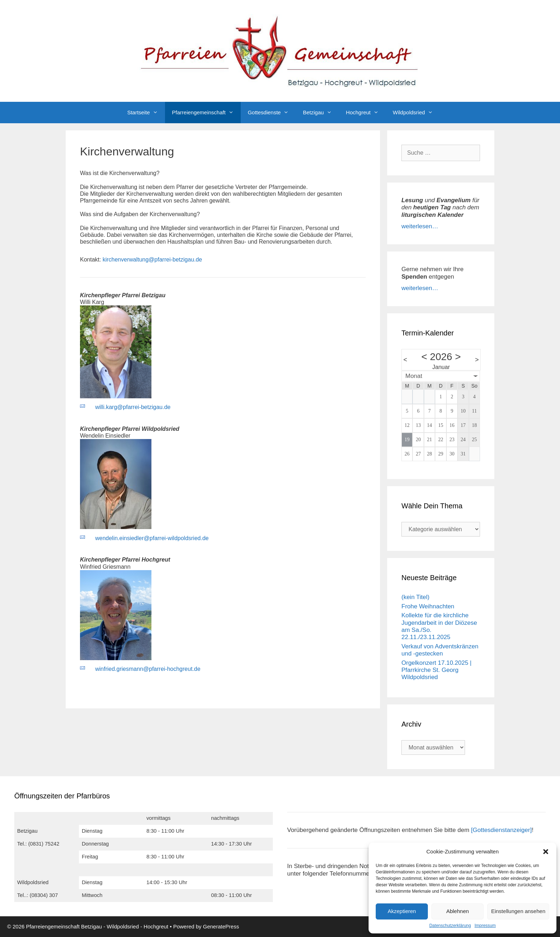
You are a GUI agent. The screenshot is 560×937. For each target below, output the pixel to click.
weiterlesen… (420, 226)
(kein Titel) (415, 597)
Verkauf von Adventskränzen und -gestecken (440, 650)
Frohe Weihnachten (428, 606)
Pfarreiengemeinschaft (206, 113)
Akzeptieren (402, 911)
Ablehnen (457, 911)
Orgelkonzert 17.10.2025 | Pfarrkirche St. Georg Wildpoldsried (436, 670)
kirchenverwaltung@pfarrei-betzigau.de (152, 260)
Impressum (485, 926)
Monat (414, 376)
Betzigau (321, 113)
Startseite (146, 113)
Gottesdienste (272, 113)
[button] (546, 852)
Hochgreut (366, 113)
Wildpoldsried (416, 113)
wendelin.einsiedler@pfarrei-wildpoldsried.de (152, 538)
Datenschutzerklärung (450, 926)
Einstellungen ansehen (518, 911)
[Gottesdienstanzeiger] (501, 830)
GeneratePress (221, 926)
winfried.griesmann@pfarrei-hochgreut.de (148, 669)
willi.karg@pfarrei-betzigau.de (133, 407)
